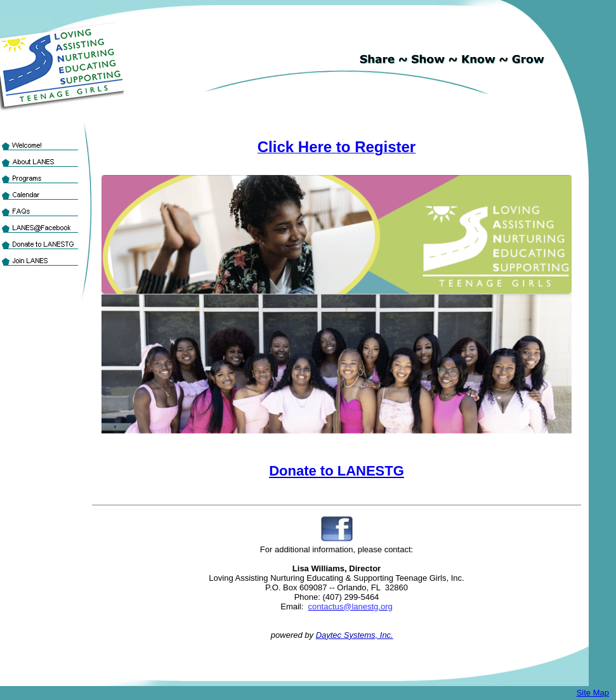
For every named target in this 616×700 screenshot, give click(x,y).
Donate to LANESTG (337, 471)
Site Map (593, 693)
